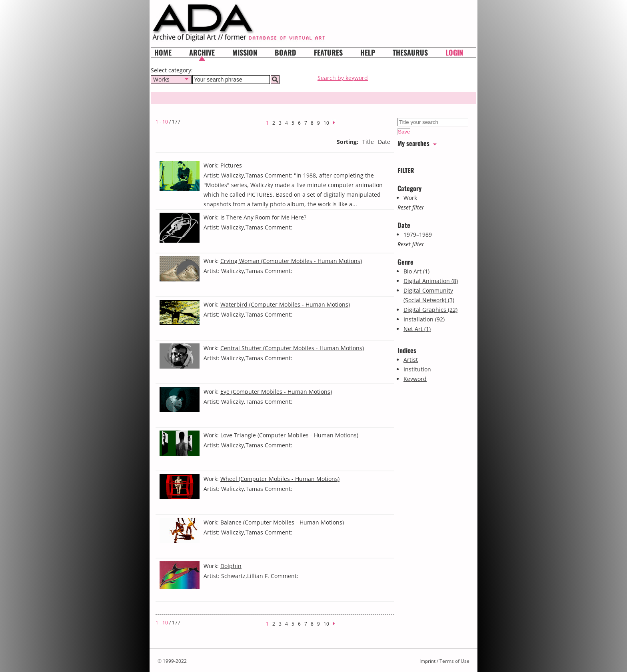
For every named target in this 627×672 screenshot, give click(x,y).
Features (328, 52)
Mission (245, 52)
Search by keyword (343, 78)
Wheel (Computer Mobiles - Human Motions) (280, 479)
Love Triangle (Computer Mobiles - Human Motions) (289, 435)
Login (454, 52)
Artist (411, 360)
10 (326, 123)
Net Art (417, 329)
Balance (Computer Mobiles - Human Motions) (282, 522)
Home (163, 52)
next (336, 122)
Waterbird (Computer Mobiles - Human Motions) (285, 304)
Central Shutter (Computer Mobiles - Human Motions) (292, 348)
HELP (368, 52)
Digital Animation (431, 281)
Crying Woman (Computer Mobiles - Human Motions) (291, 261)
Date (384, 142)
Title (368, 142)
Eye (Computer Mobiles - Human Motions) (276, 392)
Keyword (415, 379)
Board (286, 52)
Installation (424, 319)
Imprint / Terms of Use (444, 661)
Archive (202, 52)
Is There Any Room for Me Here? (263, 217)
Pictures (231, 165)
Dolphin (231, 566)
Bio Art (416, 271)
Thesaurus (410, 52)
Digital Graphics (430, 310)
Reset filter (411, 207)
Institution (417, 369)
